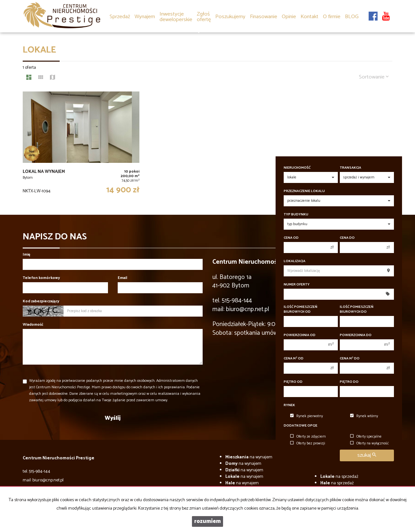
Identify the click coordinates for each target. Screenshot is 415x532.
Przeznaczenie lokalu (304, 191)
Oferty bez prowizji (308, 443)
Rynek (289, 405)
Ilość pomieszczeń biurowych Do (357, 309)
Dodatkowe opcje (301, 426)
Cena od (291, 238)
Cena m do (350, 359)
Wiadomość (33, 325)
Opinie (289, 17)
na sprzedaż (339, 477)
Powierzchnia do (356, 335)
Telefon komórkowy (41, 278)
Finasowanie (264, 17)
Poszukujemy (230, 17)
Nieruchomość (297, 168)
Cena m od (294, 359)
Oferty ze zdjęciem (308, 437)
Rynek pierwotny (307, 416)
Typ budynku (296, 215)
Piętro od (293, 382)
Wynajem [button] (145, 17)
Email (122, 278)
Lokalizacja (295, 261)
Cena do (347, 238)
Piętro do (349, 382)
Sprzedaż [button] (120, 17)
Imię (26, 254)
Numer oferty (297, 285)
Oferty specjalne (366, 437)
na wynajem (249, 457)
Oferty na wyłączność (369, 443)
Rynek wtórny (364, 416)
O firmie (332, 17)
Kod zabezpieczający (41, 301)
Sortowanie (374, 77)
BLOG (352, 17)
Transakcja (350, 168)
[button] (204, 12)
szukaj (367, 455)
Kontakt (309, 17)
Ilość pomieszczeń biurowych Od (301, 309)
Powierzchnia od (300, 335)
